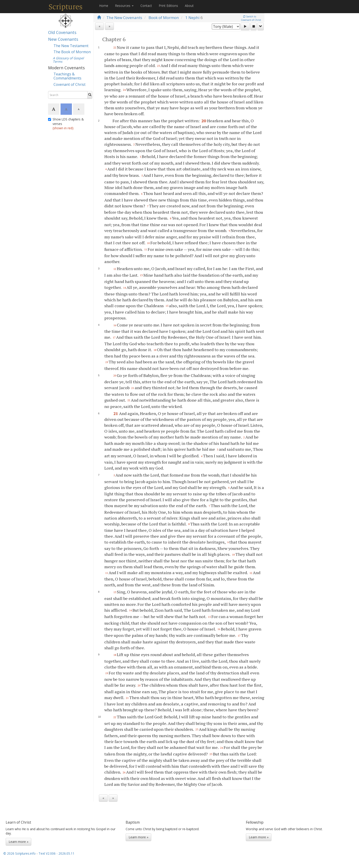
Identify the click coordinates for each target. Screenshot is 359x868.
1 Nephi (192, 18)
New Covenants (63, 39)
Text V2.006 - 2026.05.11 (56, 853)
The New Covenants (124, 18)
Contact (146, 6)
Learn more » (18, 842)
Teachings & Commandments (67, 76)
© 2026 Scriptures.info (20, 853)
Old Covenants (62, 32)
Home (104, 6)
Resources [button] (124, 6)
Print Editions (168, 6)
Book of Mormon (164, 18)
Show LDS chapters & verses (66, 124)
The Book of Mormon (72, 52)
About (189, 6)
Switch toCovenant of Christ (251, 18)
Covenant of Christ (70, 84)
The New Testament (71, 46)
